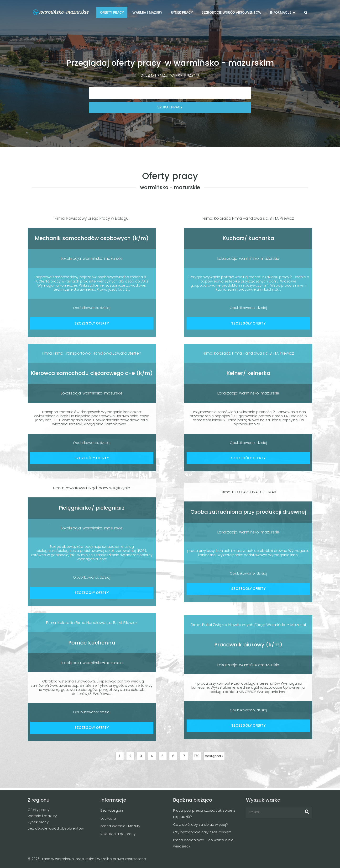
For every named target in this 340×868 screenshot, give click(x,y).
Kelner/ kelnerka (248, 373)
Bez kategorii (112, 810)
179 (197, 756)
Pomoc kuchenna (92, 643)
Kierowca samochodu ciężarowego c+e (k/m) (92, 373)
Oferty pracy (39, 810)
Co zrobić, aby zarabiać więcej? (201, 825)
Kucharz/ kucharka (248, 238)
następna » (214, 756)
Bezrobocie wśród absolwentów (56, 828)
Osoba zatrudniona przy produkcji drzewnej (248, 512)
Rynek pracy (38, 822)
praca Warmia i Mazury (120, 826)
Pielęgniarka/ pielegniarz (92, 508)
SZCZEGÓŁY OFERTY (92, 323)
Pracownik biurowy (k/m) (248, 645)
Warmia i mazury (42, 816)
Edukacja (108, 818)
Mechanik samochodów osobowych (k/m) (92, 238)
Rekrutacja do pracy (118, 834)
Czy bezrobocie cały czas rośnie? (202, 832)
